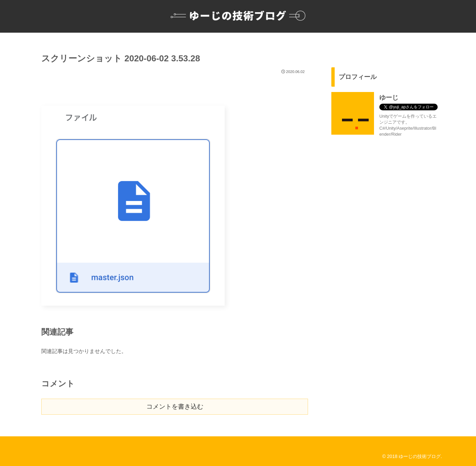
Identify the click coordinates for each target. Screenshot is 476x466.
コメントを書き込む (175, 406)
